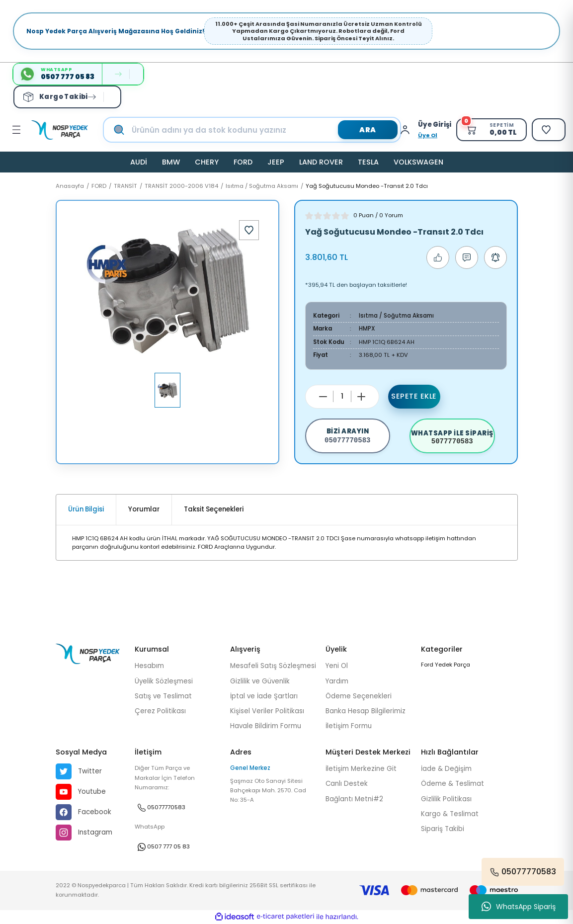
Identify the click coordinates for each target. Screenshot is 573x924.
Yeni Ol (337, 666)
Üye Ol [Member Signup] (428, 135)
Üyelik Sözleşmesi (164, 681)
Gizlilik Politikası (446, 799)
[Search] (262, 130)
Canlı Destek (347, 784)
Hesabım (149, 666)
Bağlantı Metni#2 (354, 799)
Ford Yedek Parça (446, 665)
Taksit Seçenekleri (214, 509)
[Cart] (491, 130)
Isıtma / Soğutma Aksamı (396, 316)
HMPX (367, 329)
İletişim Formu (349, 726)
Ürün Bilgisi (86, 509)
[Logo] (60, 130)
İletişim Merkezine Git (361, 769)
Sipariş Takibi (443, 829)
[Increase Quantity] (361, 397)
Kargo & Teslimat (450, 814)
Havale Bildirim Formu (266, 726)
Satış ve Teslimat (163, 696)
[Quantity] (342, 396)
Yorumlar (144, 509)
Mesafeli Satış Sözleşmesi (273, 666)
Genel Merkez (250, 768)
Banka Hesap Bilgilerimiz (366, 711)
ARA (368, 130)
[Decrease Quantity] (323, 397)
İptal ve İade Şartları (264, 696)
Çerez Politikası (160, 711)
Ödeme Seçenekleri (359, 696)
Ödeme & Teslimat (452, 784)
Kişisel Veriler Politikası (267, 711)
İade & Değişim (446, 769)
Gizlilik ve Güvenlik (260, 681)
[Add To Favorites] (249, 230)
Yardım (337, 681)
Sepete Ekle (414, 396)
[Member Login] (408, 130)
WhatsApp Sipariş (519, 907)
